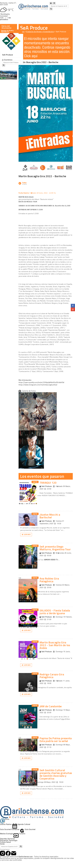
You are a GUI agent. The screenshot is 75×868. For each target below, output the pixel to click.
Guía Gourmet (5, 829)
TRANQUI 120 (48, 483)
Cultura (3, 842)
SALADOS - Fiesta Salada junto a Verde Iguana (55, 612)
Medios (3, 834)
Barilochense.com (26, 857)
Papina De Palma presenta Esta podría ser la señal (56, 740)
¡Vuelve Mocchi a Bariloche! (50, 516)
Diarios (3, 824)
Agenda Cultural (21, 824)
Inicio (22, 32)
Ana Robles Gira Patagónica (49, 580)
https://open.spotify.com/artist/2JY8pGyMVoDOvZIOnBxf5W (41, 382)
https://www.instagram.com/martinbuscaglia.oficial (38, 385)
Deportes (4, 839)
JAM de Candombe (51, 706)
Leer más (26, 500)
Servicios (11, 839)
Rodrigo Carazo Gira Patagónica (52, 676)
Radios (9, 824)
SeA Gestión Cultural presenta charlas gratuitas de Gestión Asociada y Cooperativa (56, 774)
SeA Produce (61, 32)
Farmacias (15, 829)
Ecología (10, 834)
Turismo (19, 834)
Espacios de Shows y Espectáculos (40, 32)
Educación (4, 840)
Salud (8, 842)
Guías (2, 844)
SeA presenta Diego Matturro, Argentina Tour (55, 548)
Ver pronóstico (5, 19)
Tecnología (13, 840)
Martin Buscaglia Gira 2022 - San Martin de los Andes (55, 645)
